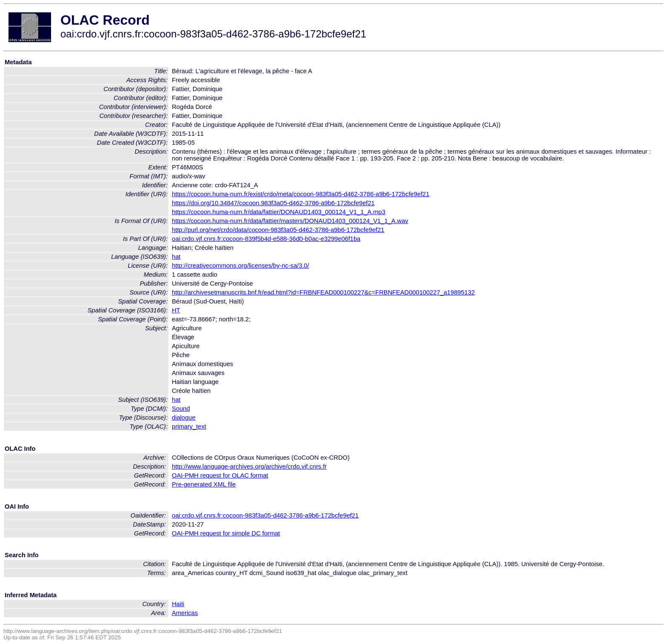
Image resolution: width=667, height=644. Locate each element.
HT (176, 310)
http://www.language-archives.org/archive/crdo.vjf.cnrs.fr (249, 467)
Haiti (178, 604)
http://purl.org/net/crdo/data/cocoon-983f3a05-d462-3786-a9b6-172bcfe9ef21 (278, 230)
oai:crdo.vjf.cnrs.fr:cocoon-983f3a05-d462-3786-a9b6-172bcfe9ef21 (265, 515)
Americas (185, 613)
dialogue (184, 418)
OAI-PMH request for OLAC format (220, 475)
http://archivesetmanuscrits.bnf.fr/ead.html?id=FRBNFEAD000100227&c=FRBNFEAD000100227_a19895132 (323, 292)
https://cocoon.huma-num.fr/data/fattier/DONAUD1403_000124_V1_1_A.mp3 (279, 212)
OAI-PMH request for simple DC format (226, 533)
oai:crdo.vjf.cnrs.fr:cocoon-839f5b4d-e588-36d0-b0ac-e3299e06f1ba (266, 239)
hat (176, 257)
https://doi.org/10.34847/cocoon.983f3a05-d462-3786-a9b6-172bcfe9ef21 (273, 203)
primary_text (189, 426)
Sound (181, 409)
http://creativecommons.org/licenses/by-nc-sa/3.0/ (241, 266)
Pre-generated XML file (204, 484)
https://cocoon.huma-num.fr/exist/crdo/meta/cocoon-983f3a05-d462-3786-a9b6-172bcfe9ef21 (301, 194)
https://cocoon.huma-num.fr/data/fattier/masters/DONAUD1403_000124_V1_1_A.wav (290, 221)
